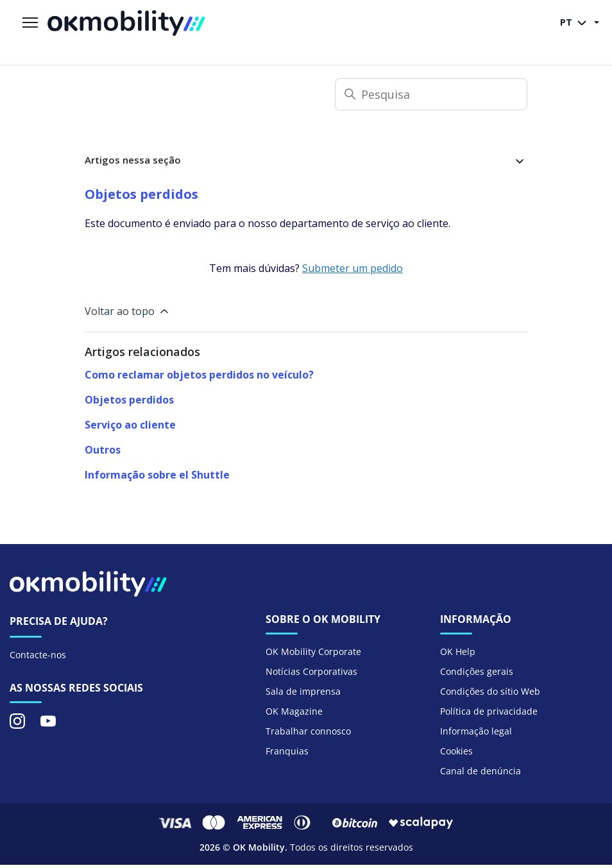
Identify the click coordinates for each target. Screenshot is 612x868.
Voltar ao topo (128, 311)
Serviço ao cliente (130, 425)
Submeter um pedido (353, 268)
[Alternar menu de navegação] (30, 23)
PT (576, 23)
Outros (103, 450)
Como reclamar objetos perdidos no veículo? (199, 375)
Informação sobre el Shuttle (157, 475)
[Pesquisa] (431, 94)
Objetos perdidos (129, 400)
